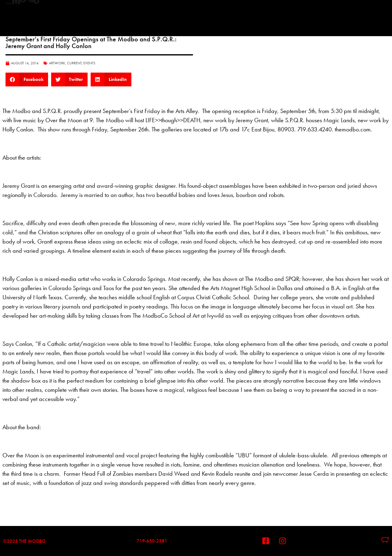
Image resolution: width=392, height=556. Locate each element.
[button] (27, 79)
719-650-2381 (152, 541)
